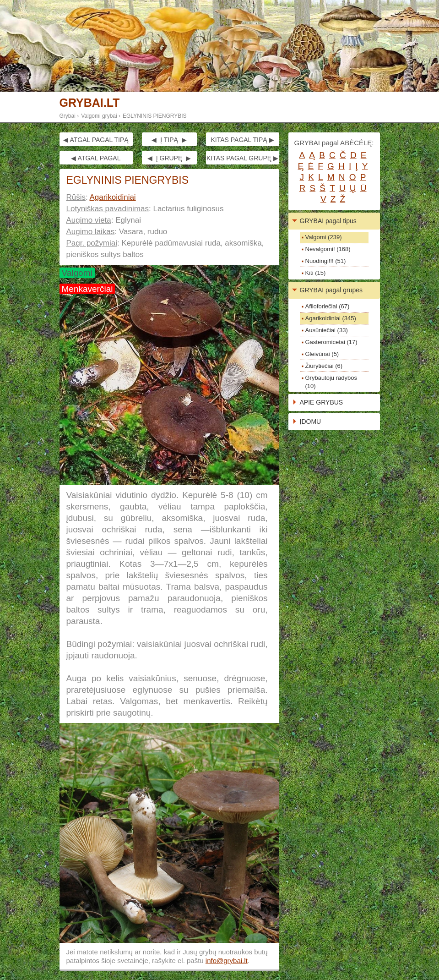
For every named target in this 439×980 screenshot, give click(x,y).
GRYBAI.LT (90, 103)
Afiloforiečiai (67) (328, 306)
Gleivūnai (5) (322, 354)
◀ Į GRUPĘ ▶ (169, 158)
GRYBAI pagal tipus (328, 221)
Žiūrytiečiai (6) (324, 366)
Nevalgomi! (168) (328, 249)
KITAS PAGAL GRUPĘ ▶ (242, 158)
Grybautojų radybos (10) (331, 382)
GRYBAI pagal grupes (331, 290)
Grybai (68, 116)
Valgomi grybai (99, 116)
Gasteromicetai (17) (331, 342)
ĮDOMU (311, 422)
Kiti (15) (316, 273)
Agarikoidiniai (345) (331, 318)
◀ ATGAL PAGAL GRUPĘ (96, 159)
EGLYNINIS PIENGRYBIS (155, 116)
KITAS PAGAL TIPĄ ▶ (242, 140)
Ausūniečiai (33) (327, 330)
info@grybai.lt (227, 961)
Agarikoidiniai (113, 197)
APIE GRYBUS (322, 402)
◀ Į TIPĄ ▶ (169, 140)
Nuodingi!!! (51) (326, 261)
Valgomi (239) (324, 237)
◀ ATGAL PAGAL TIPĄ (96, 140)
